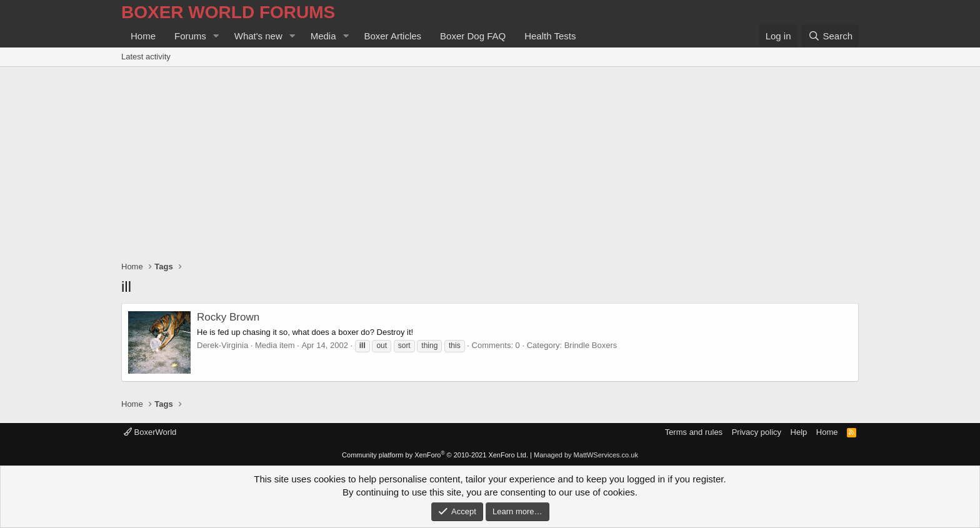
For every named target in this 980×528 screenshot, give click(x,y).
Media (323, 36)
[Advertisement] (490, 161)
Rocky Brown (228, 317)
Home (143, 36)
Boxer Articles (392, 36)
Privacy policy (757, 432)
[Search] (830, 36)
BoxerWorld (150, 432)
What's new (258, 36)
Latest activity (146, 57)
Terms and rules (694, 432)
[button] (216, 36)
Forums (190, 36)
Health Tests (550, 36)
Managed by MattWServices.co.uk (586, 455)
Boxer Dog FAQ (473, 36)
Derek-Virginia (222, 345)
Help (799, 432)
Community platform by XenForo (435, 455)
